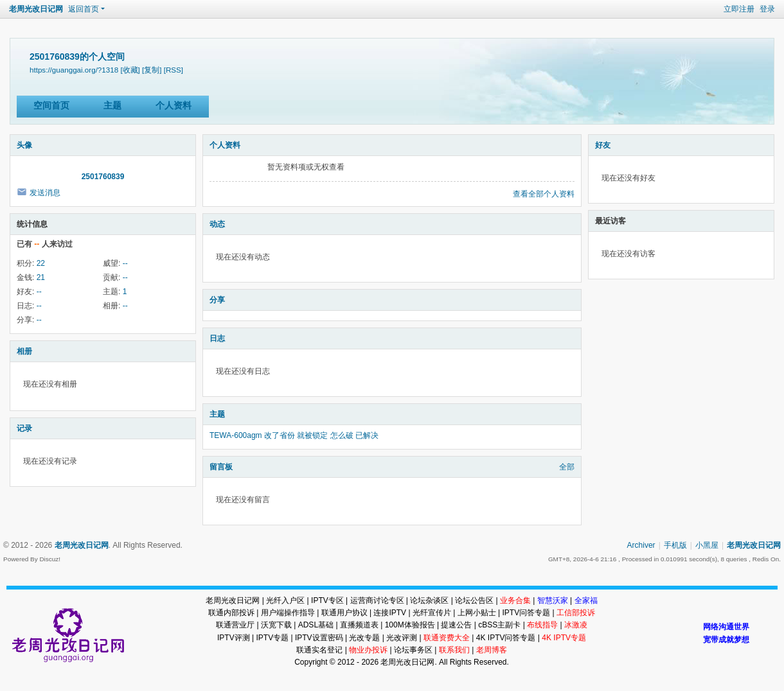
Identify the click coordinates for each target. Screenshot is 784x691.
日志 (217, 338)
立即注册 (739, 9)
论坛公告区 (474, 600)
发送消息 (45, 193)
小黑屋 (707, 545)
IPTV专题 (272, 638)
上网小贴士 (477, 613)
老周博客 (492, 650)
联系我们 (454, 650)
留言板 (221, 467)
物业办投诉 (368, 650)
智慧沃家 (553, 600)
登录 (767, 9)
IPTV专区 (327, 600)
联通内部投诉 (231, 613)
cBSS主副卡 (499, 625)
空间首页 (51, 105)
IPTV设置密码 (319, 638)
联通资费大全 (447, 638)
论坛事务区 (413, 650)
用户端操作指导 (288, 613)
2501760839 (103, 177)
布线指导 (542, 625)
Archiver (641, 545)
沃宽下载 (276, 625)
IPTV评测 (234, 638)
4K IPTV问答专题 (506, 638)
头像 (24, 145)
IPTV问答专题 (526, 613)
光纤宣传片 (432, 613)
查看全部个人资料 (544, 194)
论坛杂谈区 (429, 600)
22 (41, 263)
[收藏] (130, 70)
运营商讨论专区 (377, 600)
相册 (24, 351)
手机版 (675, 545)
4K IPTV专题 (564, 638)
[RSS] (174, 70)
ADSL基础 (316, 625)
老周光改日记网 (36, 9)
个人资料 (174, 105)
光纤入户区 (285, 600)
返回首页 (84, 9)
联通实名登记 (319, 650)
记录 (24, 428)
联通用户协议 (344, 613)
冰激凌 (576, 625)
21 (41, 277)
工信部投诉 (576, 613)
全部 (567, 467)
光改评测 (402, 638)
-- (125, 263)
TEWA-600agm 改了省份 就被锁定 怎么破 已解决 (294, 435)
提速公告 (456, 625)
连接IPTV (390, 613)
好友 (603, 145)
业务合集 (515, 600)
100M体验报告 (410, 625)
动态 (217, 224)
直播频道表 (359, 625)
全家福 (586, 600)
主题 (112, 105)
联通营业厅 (235, 625)
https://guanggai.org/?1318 (74, 70)
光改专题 (364, 638)
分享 (217, 300)
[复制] (152, 70)
